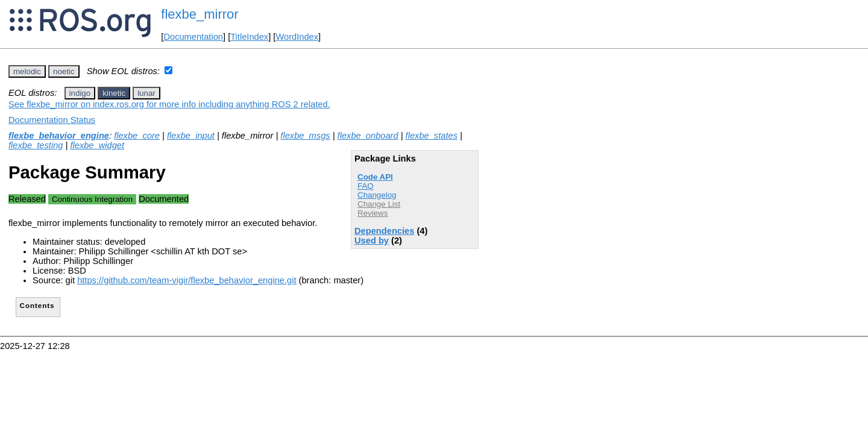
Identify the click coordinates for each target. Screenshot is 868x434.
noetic (64, 71)
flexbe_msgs (305, 136)
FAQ (366, 186)
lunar (146, 93)
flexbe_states (432, 136)
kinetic (114, 93)
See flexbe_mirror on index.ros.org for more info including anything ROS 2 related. (169, 104)
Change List (379, 204)
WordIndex (297, 37)
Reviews (373, 213)
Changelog (377, 195)
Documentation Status (52, 120)
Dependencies (384, 231)
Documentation (193, 37)
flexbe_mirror (200, 14)
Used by (372, 241)
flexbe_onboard (368, 136)
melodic (27, 71)
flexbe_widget (97, 145)
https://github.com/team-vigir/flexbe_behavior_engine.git (187, 280)
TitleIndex (249, 37)
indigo (80, 93)
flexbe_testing (36, 145)
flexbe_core (137, 136)
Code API (375, 177)
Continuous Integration (92, 199)
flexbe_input (191, 136)
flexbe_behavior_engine (59, 136)
